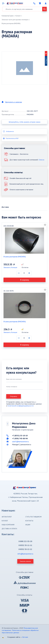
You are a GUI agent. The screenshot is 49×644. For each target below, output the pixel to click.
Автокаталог (7, 517)
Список (41, 160)
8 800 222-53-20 (25, 541)
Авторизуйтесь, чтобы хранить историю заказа (24, 122)
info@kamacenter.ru (25, 554)
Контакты (29, 521)
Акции (28, 525)
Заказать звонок (25, 561)
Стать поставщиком (33, 517)
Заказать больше (10, 267)
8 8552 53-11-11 (25, 545)
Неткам (25, 637)
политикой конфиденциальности (21, 406)
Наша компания (8, 525)
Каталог (18, 16)
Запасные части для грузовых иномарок (15, 20)
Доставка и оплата (9, 529)
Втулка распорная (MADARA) (11, 23)
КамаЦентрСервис (8, 16)
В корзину (25, 280)
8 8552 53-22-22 (25, 549)
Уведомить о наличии (13, 102)
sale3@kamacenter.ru (20, 442)
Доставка (5, 207)
